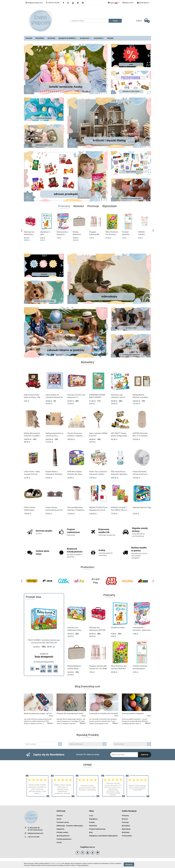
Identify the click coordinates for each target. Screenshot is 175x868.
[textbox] (41, 744)
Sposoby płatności (63, 836)
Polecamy (125, 816)
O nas (91, 816)
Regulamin (60, 829)
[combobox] (43, 744)
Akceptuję (129, 864)
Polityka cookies (62, 832)
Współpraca (93, 819)
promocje (51, 38)
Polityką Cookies (55, 863)
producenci (85, 38)
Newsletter (93, 826)
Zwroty (59, 819)
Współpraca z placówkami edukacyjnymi (103, 836)
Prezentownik (127, 836)
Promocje (125, 822)
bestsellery (40, 38)
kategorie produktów (68, 38)
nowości (29, 38)
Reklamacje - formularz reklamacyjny (70, 826)
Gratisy (59, 842)
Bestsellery (126, 826)
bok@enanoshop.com (35, 833)
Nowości (125, 819)
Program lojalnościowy (97, 829)
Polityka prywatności (64, 839)
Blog (91, 832)
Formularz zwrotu (63, 822)
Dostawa (60, 816)
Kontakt (92, 822)
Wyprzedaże (126, 829)
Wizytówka (126, 832)
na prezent (99, 38)
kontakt (110, 38)
